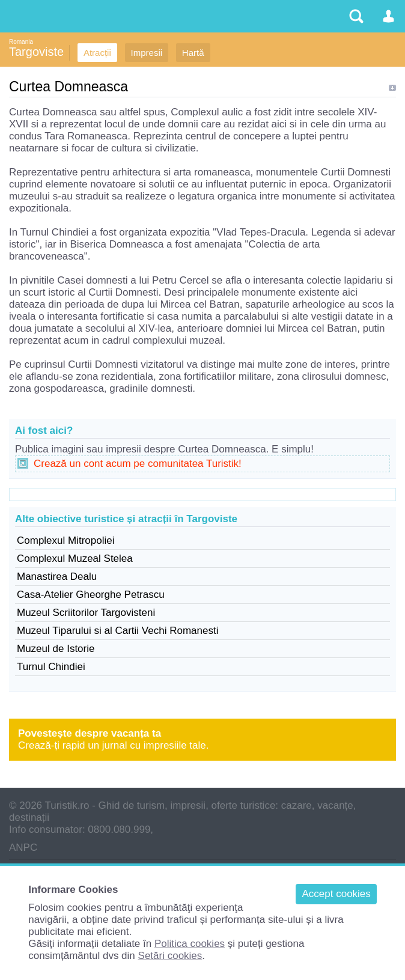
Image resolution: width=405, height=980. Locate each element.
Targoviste (36, 52)
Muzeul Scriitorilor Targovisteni (86, 613)
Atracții (97, 53)
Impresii (147, 53)
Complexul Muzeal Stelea (75, 558)
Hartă (193, 53)
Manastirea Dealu (57, 577)
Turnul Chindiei (51, 667)
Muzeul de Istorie (56, 649)
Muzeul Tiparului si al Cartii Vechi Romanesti (117, 631)
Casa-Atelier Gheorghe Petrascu (91, 595)
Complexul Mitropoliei (66, 540)
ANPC (23, 848)
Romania (21, 42)
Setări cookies (170, 956)
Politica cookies (190, 944)
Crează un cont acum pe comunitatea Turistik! (138, 464)
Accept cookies (336, 894)
